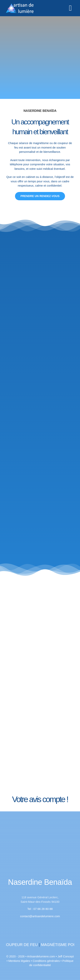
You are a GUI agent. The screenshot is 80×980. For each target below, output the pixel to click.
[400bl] (40, 842)
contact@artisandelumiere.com (40, 916)
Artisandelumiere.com (41, 956)
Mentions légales (19, 961)
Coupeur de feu (29, 945)
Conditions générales (46, 961)
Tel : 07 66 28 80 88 (40, 909)
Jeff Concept (66, 956)
